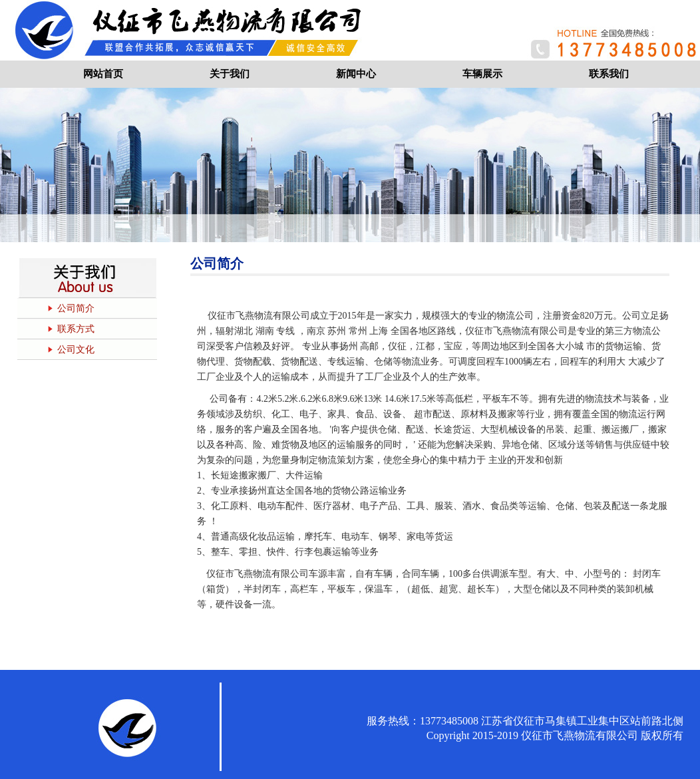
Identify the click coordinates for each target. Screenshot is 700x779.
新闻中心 (356, 74)
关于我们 (230, 74)
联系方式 (76, 329)
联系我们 (609, 74)
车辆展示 (482, 74)
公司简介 (76, 308)
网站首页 (103, 74)
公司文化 (76, 350)
